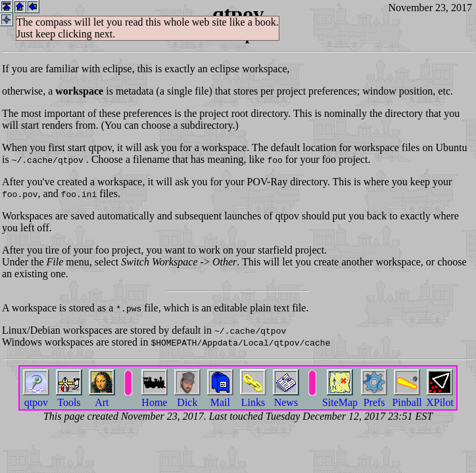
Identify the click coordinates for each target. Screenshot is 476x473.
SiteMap (340, 397)
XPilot (440, 397)
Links (253, 397)
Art (102, 397)
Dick (187, 397)
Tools (69, 397)
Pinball (407, 397)
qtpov (36, 397)
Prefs (374, 397)
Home (155, 397)
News (286, 397)
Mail (220, 397)
